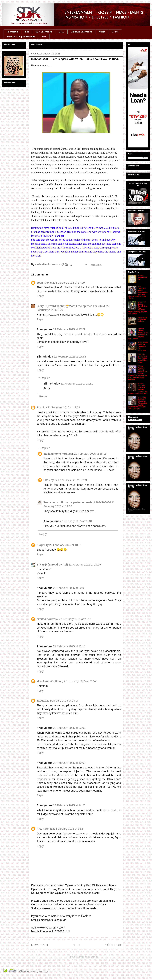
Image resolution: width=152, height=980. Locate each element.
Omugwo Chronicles (81, 32)
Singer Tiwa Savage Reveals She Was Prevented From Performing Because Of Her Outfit (138, 308)
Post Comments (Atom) (84, 957)
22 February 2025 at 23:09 (69, 728)
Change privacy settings (34, 971)
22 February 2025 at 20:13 (75, 619)
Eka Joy (42, 407)
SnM (44, 36)
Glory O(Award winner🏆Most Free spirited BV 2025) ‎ (71, 306)
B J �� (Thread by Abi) (52, 565)
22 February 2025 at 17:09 (69, 283)
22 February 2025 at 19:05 (85, 565)
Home (77, 945)
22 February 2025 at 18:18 (90, 454)
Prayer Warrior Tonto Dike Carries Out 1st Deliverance (143, 346)
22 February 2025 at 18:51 (65, 545)
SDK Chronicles (44, 32)
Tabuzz (41, 701)
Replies (45, 378)
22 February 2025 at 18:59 (71, 480)
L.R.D (61, 32)
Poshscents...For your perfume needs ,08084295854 (77, 502)
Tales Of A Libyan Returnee (21, 36)
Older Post (113, 945)
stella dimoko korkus (57, 454)
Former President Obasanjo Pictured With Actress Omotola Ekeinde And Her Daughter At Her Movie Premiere (138, 373)
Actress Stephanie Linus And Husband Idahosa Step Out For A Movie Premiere (138, 388)
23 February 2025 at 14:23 (69, 805)
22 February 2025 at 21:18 (69, 646)
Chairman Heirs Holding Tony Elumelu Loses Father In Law (143, 358)
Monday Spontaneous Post (142, 277)
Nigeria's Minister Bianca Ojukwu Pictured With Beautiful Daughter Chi (138, 334)
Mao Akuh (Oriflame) (50, 681)
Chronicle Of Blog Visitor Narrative (142, 320)
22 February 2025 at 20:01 (69, 588)
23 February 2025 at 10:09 (69, 763)
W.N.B (102, 32)
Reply (40, 296)
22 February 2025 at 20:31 (76, 521)
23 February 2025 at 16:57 (69, 829)
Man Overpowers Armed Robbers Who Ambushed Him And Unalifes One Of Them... (138, 292)
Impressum (13, 32)
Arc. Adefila (44, 829)
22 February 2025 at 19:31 (77, 384)
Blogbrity (43, 545)
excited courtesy (47, 619)
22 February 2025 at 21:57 (80, 681)
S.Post (115, 32)
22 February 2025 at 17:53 (70, 357)
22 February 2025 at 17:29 (69, 329)
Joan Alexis (44, 283)
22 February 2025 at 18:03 (64, 407)
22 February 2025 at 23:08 (63, 701)
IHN (27, 32)
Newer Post (40, 945)
